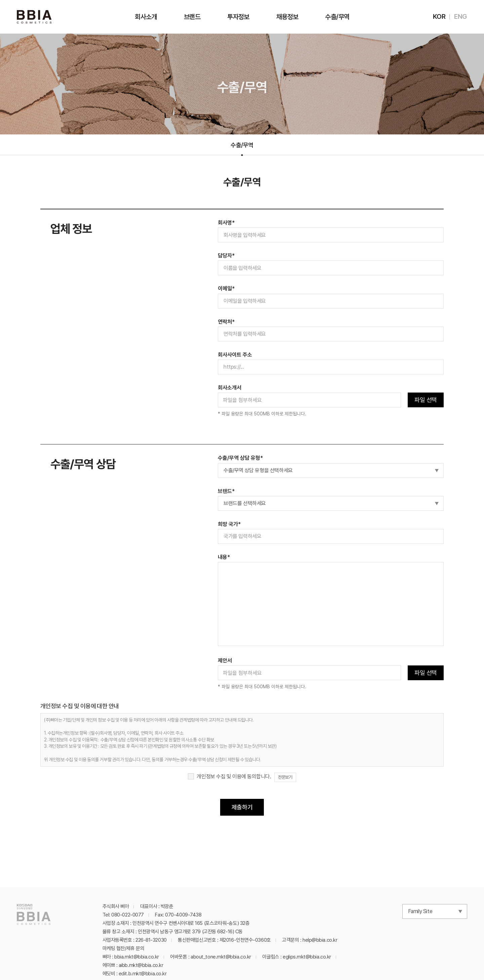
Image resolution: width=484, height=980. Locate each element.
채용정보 (287, 17)
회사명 (226, 223)
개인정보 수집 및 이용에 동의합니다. (234, 777)
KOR (439, 16)
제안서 (225, 661)
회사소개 (146, 17)
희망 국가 (229, 524)
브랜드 (192, 17)
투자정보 (238, 17)
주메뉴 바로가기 (0, 0)
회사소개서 (230, 388)
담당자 (226, 256)
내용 (224, 557)
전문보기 (285, 777)
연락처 (226, 322)
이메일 (226, 289)
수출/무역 (337, 17)
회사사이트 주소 (235, 355)
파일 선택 (426, 400)
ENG (461, 16)
